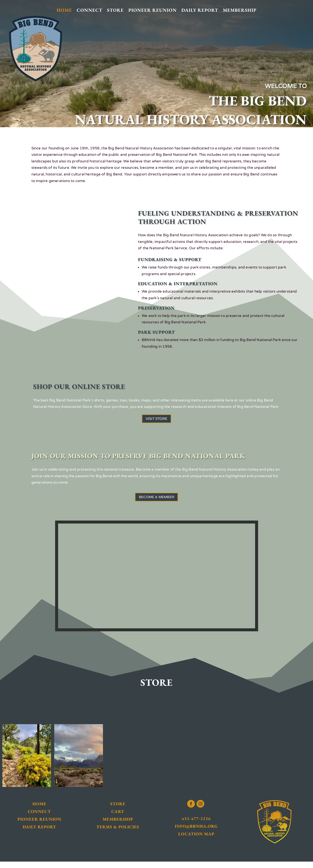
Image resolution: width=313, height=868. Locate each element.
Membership (240, 10)
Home (64, 10)
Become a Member (156, 502)
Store (115, 10)
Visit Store (156, 420)
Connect (90, 10)
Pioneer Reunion (153, 10)
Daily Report (200, 10)
